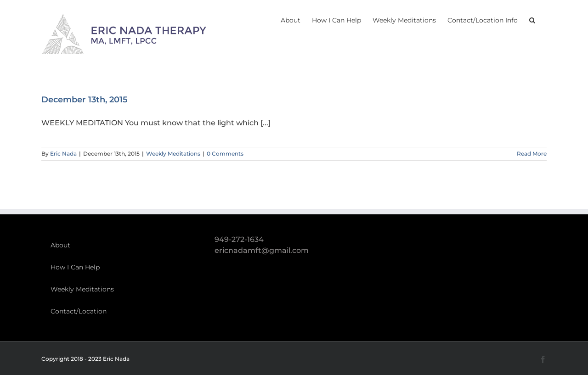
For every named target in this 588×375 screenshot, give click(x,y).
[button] (532, 19)
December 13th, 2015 (85, 100)
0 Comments (225, 154)
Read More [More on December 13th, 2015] (532, 154)
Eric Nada (63, 154)
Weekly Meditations (173, 154)
